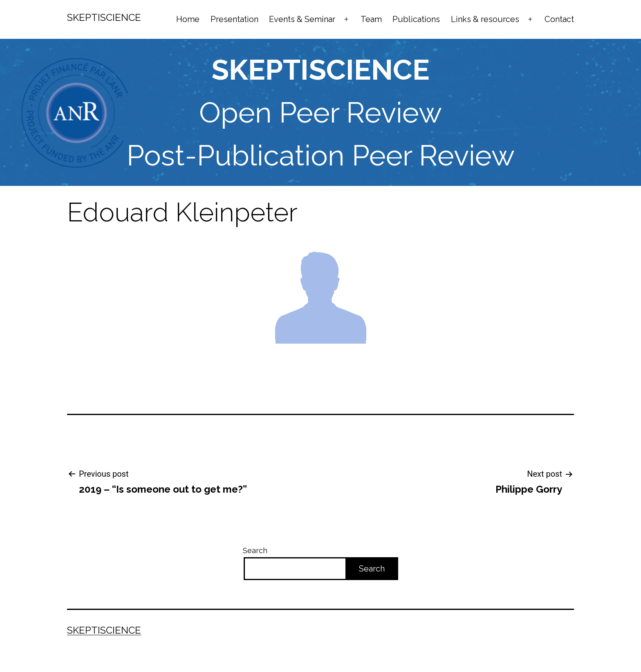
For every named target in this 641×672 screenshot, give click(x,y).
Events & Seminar (302, 19)
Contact (559, 19)
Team (371, 19)
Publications (416, 19)
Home (188, 19)
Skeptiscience (104, 17)
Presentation (234, 19)
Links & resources (485, 19)
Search (255, 550)
